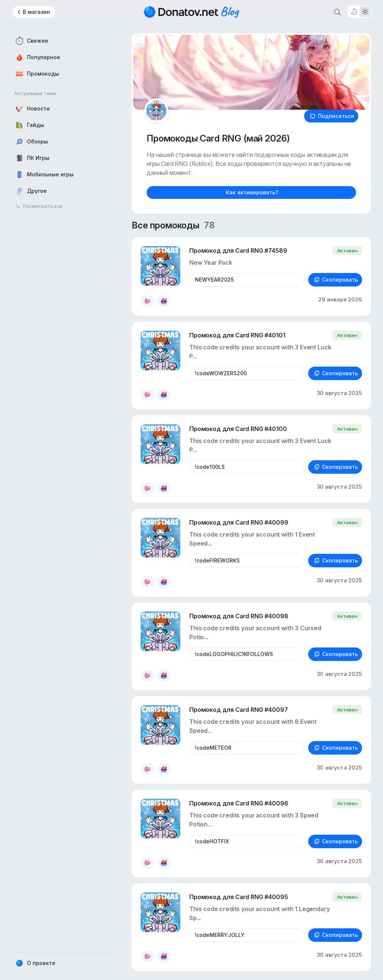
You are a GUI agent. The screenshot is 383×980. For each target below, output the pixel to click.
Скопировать (336, 280)
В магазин (36, 12)
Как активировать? (252, 192)
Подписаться (332, 116)
